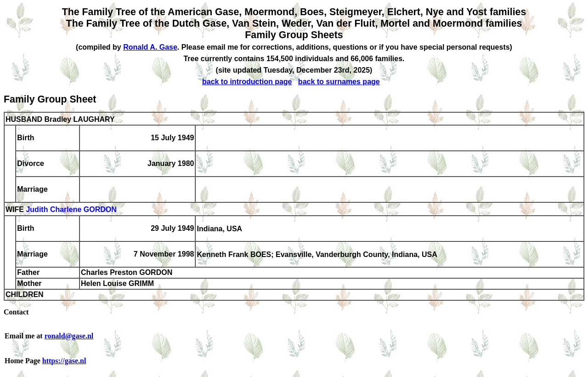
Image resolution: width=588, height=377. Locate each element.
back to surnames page (339, 82)
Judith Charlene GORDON (71, 210)
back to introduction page (247, 82)
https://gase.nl (64, 361)
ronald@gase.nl (69, 336)
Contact (16, 312)
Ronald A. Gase (150, 47)
